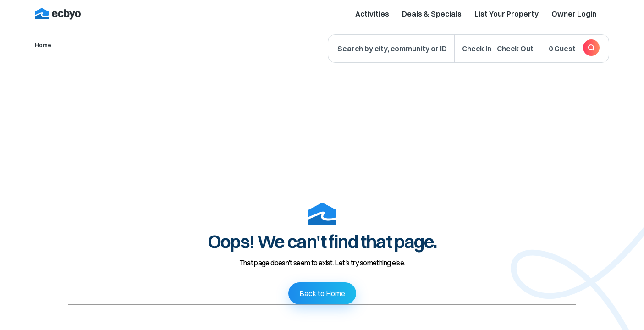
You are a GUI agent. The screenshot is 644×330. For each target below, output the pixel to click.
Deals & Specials (432, 14)
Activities (372, 14)
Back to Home (322, 293)
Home (43, 45)
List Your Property (506, 14)
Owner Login (574, 14)
